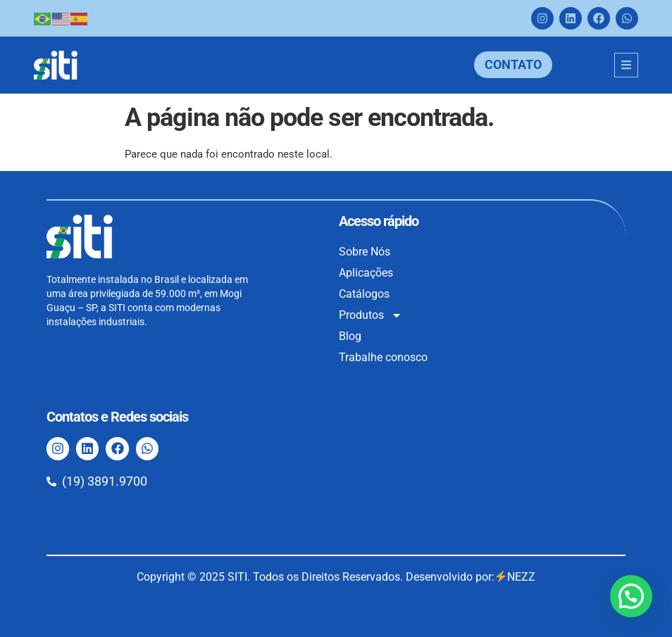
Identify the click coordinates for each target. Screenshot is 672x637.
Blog (350, 336)
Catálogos (364, 294)
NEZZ (515, 577)
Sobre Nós (365, 252)
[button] (631, 596)
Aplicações (366, 273)
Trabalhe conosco (383, 357)
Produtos (371, 315)
